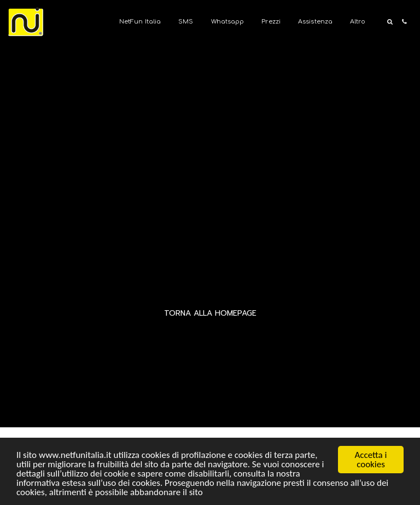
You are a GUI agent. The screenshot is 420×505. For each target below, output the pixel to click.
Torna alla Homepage (210, 313)
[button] (390, 22)
